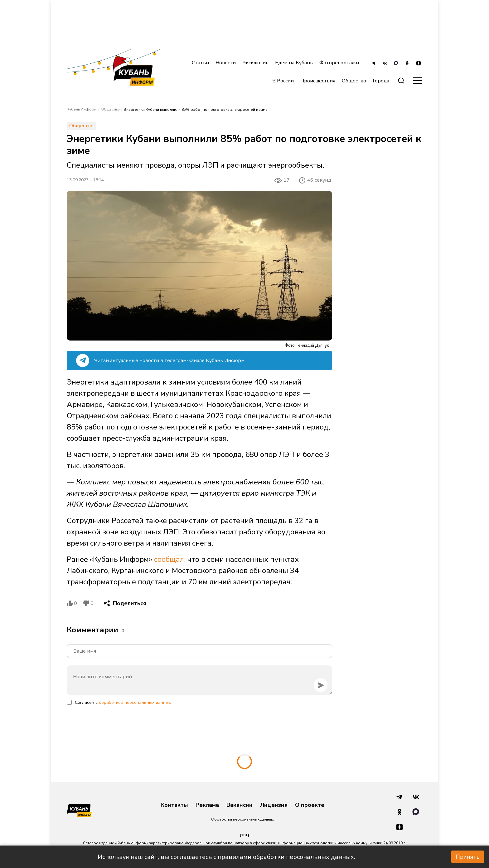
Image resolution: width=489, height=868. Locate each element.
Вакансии (240, 805)
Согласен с (123, 702)
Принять (468, 857)
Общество (354, 81)
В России (283, 81)
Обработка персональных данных (242, 819)
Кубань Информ (82, 109)
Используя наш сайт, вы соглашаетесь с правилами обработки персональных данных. (226, 857)
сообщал (169, 559)
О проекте (310, 805)
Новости (226, 63)
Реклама (207, 805)
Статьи (200, 63)
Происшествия (318, 81)
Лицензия (274, 805)
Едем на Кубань (294, 63)
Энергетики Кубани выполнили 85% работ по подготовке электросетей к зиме (196, 110)
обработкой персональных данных (135, 702)
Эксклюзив (255, 63)
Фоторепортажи (339, 63)
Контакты (174, 805)
